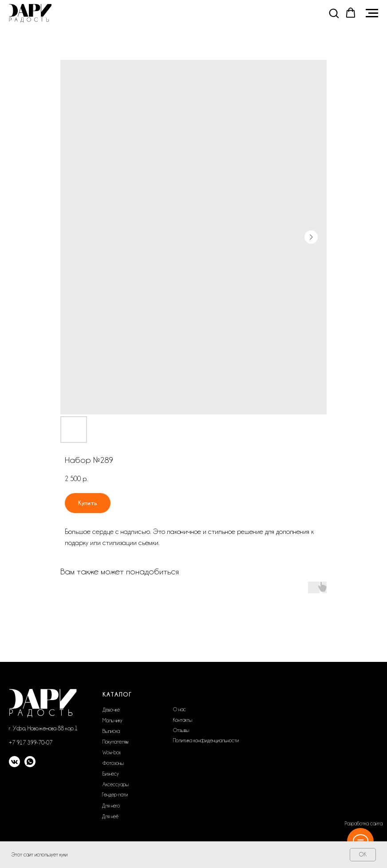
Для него (111, 806)
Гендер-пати (115, 795)
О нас (180, 709)
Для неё (110, 816)
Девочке (111, 710)
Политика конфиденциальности (206, 741)
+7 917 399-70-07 (31, 742)
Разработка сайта (364, 824)
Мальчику (113, 721)
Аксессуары (116, 784)
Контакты (183, 720)
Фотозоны (113, 763)
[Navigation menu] (372, 13)
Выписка (111, 731)
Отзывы (181, 730)
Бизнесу (111, 774)
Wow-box (112, 753)
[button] (334, 13)
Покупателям (115, 742)
